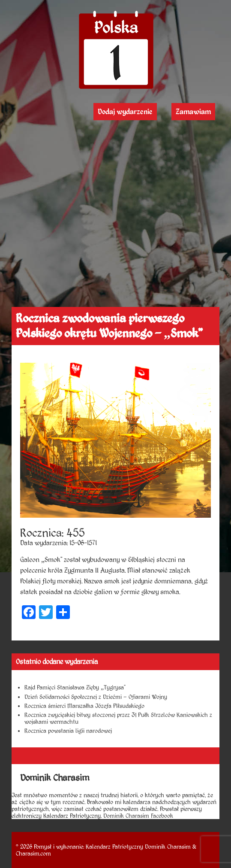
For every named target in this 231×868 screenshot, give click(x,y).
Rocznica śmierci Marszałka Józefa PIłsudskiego (84, 706)
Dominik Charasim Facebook (138, 816)
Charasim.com (33, 853)
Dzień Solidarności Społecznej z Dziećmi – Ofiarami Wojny (96, 697)
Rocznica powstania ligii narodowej (68, 731)
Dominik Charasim (168, 847)
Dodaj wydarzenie (125, 112)
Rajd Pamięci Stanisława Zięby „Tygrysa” (75, 687)
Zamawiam (193, 112)
